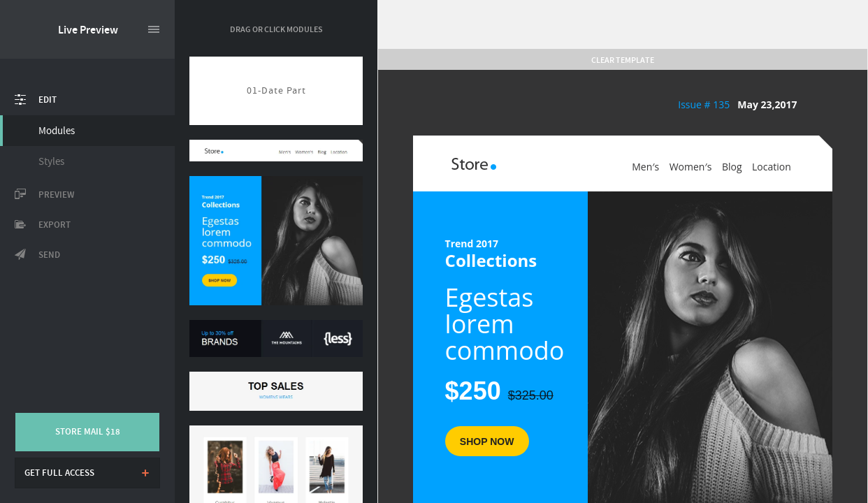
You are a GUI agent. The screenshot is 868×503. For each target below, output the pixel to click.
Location (772, 167)
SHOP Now (487, 442)
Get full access (59, 473)
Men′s (645, 167)
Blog (732, 167)
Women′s (691, 167)
